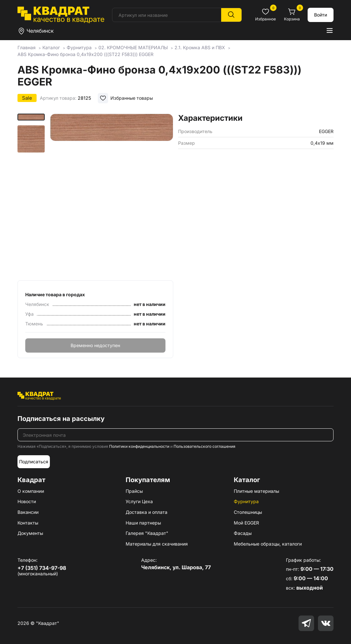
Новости (27, 501)
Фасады (243, 533)
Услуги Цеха (139, 501)
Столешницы (248, 512)
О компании (31, 491)
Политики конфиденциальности (139, 446)
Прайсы (134, 491)
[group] (111, 195)
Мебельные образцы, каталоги (268, 544)
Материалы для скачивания (157, 544)
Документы (30, 533)
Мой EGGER (246, 523)
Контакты (28, 523)
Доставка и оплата (147, 512)
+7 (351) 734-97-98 (42, 568)
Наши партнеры (143, 523)
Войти (321, 15)
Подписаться (34, 462)
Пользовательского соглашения (204, 446)
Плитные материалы (256, 491)
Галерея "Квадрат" (147, 533)
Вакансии (28, 512)
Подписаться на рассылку (61, 419)
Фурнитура (246, 501)
